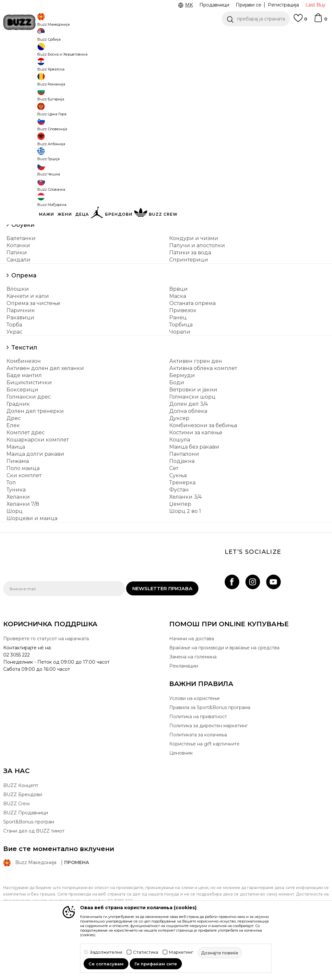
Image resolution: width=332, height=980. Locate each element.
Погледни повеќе (179, 36)
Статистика (146, 952)
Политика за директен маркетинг (208, 774)
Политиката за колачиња (198, 783)
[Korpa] (320, 21)
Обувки (23, 273)
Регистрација (283, 5)
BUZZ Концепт (21, 834)
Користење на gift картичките (204, 792)
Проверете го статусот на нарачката (46, 687)
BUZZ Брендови (23, 843)
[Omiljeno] (300, 21)
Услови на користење (195, 746)
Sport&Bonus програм (29, 870)
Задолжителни (106, 952)
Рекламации (184, 714)
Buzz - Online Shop (22, 52)
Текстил (24, 396)
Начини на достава (192, 687)
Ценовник (135, 36)
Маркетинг (181, 952)
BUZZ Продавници (26, 861)
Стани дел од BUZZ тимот (34, 879)
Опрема (24, 324)
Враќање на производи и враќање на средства (224, 696)
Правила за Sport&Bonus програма (210, 756)
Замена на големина (193, 705)
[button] (256, 19)
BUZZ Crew (17, 852)
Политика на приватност (198, 765)
